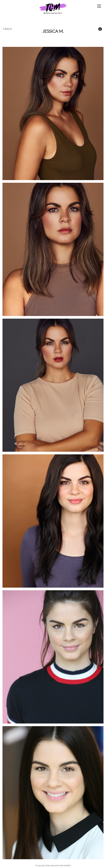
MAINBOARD (65, 865)
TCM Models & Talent (53, 8)
